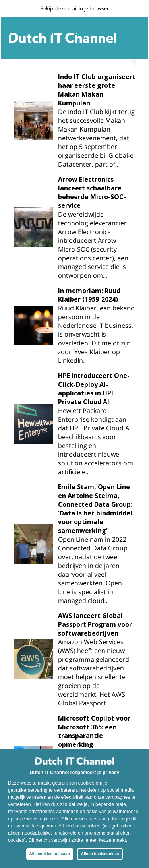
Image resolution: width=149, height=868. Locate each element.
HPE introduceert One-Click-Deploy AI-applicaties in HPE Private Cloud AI (94, 389)
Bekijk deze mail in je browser (74, 8)
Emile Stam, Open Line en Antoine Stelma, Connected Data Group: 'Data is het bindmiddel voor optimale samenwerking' (95, 509)
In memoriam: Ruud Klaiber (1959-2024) (89, 295)
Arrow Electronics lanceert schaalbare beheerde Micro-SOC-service (92, 192)
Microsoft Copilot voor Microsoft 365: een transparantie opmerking (94, 731)
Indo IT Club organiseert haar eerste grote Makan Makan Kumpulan (97, 90)
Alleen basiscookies (100, 854)
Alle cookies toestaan (50, 854)
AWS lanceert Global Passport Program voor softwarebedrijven (95, 624)
